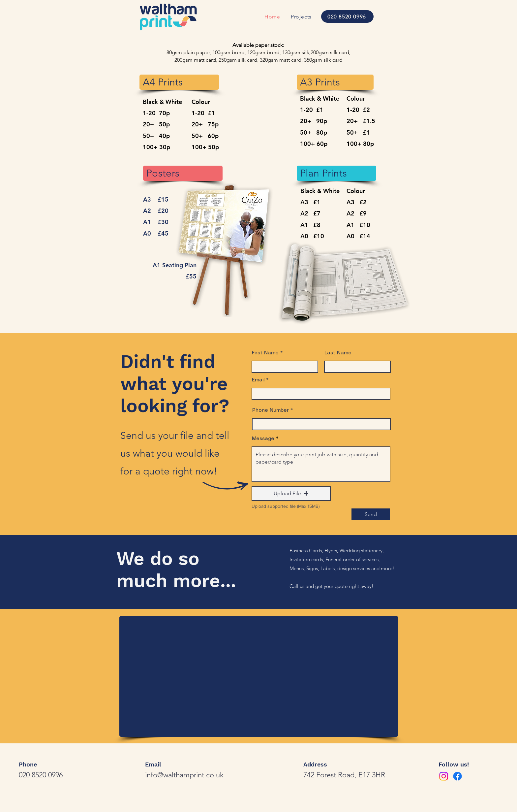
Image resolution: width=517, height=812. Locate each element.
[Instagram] (444, 776)
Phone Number (271, 410)
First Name (265, 353)
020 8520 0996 (41, 775)
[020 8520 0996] (347, 16)
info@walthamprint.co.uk (184, 775)
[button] (291, 494)
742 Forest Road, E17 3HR (344, 775)
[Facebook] (457, 776)
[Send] (371, 514)
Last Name (338, 353)
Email (258, 380)
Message (263, 439)
